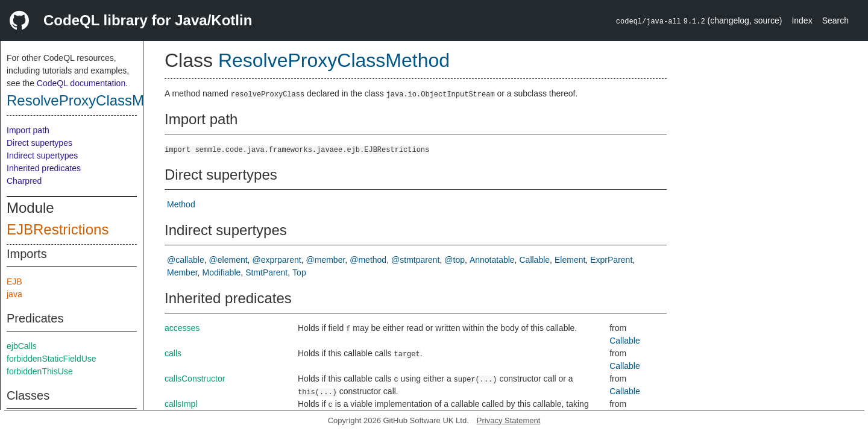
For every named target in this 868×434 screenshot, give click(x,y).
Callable (535, 260)
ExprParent (611, 260)
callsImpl (181, 404)
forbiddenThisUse (40, 371)
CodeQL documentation (81, 83)
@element (228, 260)
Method (181, 204)
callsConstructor (195, 379)
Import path (28, 130)
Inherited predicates (44, 168)
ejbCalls (22, 346)
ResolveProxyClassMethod (93, 100)
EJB (14, 281)
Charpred (24, 181)
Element (570, 260)
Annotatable (492, 260)
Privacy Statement (509, 420)
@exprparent (277, 260)
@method (368, 260)
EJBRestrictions (58, 229)
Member (182, 272)
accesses (182, 328)
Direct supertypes (39, 143)
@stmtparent (415, 260)
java (14, 294)
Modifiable (221, 272)
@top (454, 260)
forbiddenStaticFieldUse (52, 359)
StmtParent (266, 272)
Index (802, 20)
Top (299, 272)
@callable (186, 260)
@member (326, 260)
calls (173, 353)
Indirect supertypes (42, 156)
